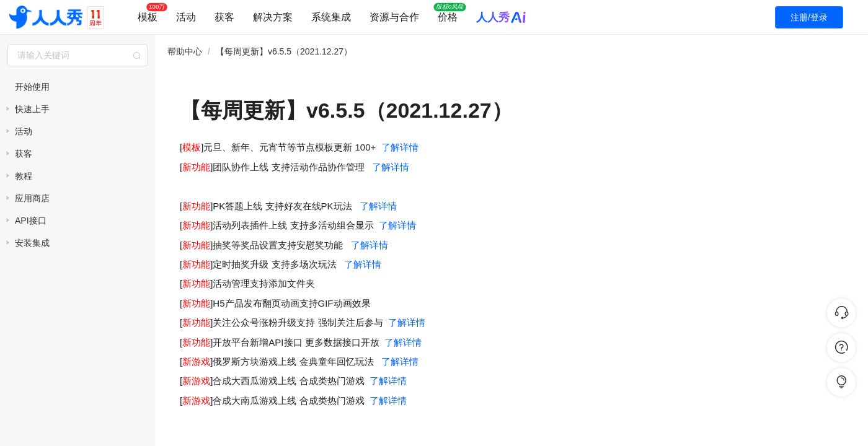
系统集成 (331, 17)
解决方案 (273, 17)
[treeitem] (77, 87)
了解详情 (400, 147)
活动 (186, 17)
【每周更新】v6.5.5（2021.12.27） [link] (284, 51)
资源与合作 (394, 17)
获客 (224, 17)
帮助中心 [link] (185, 51)
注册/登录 (809, 17)
